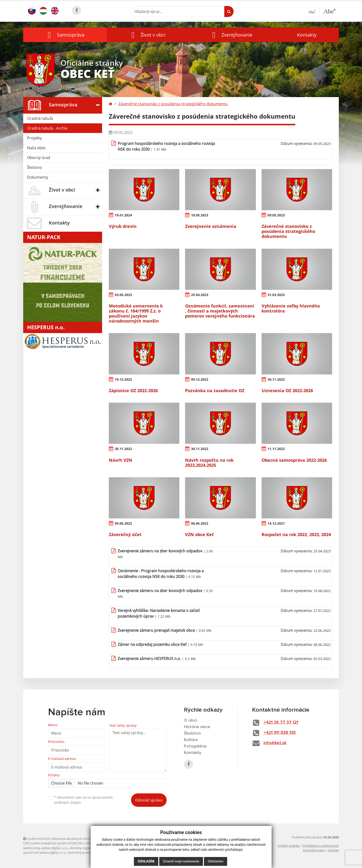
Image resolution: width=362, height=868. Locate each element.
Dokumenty (38, 177)
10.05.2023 (200, 215)
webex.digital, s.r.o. (55, 848)
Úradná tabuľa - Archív (47, 128)
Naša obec (36, 148)
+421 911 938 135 (280, 733)
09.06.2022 (123, 523)
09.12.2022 (200, 379)
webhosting (32, 848)
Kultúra (191, 740)
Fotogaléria (195, 746)
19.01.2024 (123, 215)
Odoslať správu (149, 800)
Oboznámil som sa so (83, 800)
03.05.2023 (123, 295)
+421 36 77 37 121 (281, 722)
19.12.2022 (123, 379)
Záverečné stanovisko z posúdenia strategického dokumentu (173, 104)
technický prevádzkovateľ (86, 852)
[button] (65, 35)
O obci (190, 720)
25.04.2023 (200, 295)
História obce (197, 727)
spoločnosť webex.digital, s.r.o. (45, 852)
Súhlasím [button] (146, 861)
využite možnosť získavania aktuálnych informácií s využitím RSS (71, 839)
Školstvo (35, 167)
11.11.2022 (276, 449)
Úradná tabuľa (40, 118)
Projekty (34, 138)
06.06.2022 (200, 523)
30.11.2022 (276, 379)
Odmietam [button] (216, 861)
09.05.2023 (276, 215)
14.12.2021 (276, 523)
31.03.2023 (276, 295)
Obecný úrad (39, 158)
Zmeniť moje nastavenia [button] (181, 861)
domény (75, 848)
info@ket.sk (275, 743)
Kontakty (307, 35)
